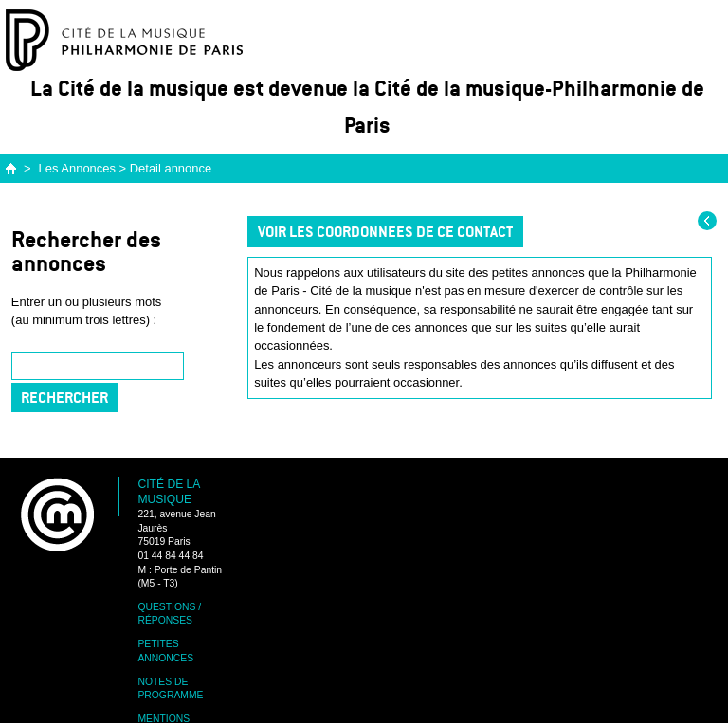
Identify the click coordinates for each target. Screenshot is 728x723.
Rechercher (64, 398)
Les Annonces (77, 168)
